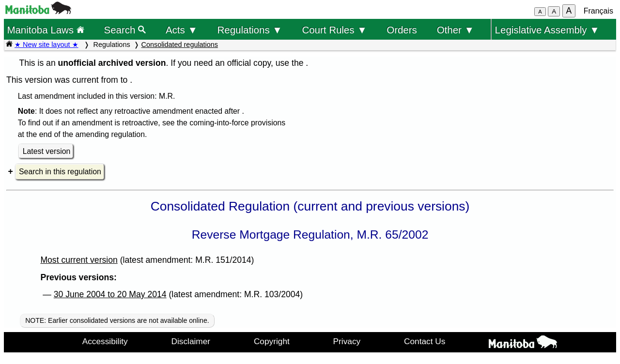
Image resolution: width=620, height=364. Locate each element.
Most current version (79, 260)
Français (598, 11)
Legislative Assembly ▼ (547, 30)
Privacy (347, 341)
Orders (402, 30)
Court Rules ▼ (334, 30)
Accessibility (105, 341)
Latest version (47, 151)
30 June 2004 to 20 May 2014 (110, 294)
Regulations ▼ (250, 30)
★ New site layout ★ (46, 45)
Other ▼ (456, 30)
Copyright (272, 341)
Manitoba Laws (45, 30)
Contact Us (425, 341)
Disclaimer (191, 341)
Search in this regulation (60, 172)
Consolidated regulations (180, 45)
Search (125, 30)
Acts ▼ (182, 30)
